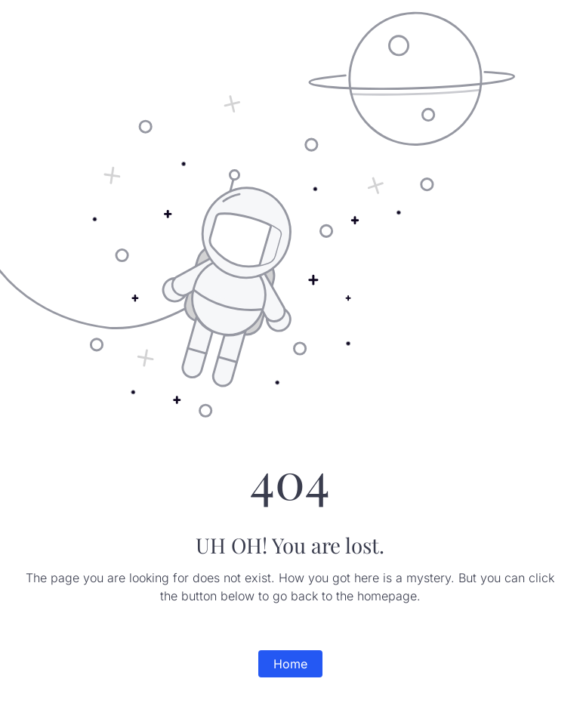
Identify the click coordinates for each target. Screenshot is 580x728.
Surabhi (42, 15)
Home (290, 664)
